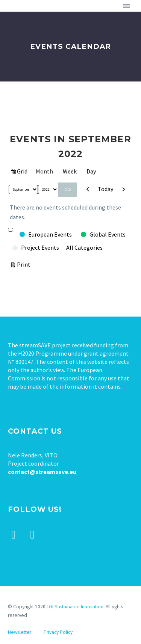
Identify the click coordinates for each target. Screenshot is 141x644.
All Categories (84, 247)
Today (105, 189)
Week (70, 171)
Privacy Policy (58, 632)
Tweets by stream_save (38, 584)
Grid (22, 172)
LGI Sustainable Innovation (75, 607)
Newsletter (20, 632)
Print (25, 264)
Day (91, 171)
